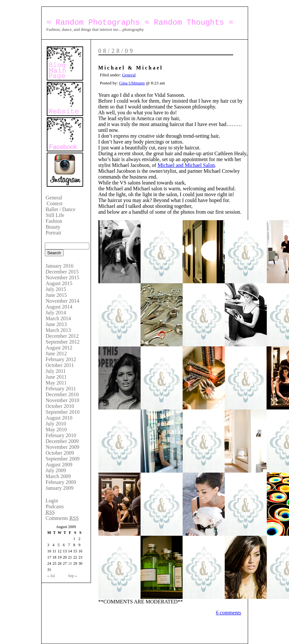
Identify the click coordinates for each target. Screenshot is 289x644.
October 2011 (60, 365)
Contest (55, 203)
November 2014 (63, 301)
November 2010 (63, 400)
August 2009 (59, 465)
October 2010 (60, 406)
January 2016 (60, 266)
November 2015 (63, 278)
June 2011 (56, 377)
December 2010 (62, 394)
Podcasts (55, 506)
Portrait (54, 233)
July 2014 (56, 313)
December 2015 (62, 272)
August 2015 (59, 283)
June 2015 (56, 295)
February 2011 (61, 389)
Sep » (73, 576)
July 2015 (56, 289)
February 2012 (61, 359)
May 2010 (56, 429)
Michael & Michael (131, 68)
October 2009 (60, 453)
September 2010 (63, 412)
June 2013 (56, 324)
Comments (62, 518)
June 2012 (56, 354)
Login (52, 501)
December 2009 (62, 441)
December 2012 (62, 336)
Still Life (55, 215)
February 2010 (61, 435)
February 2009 (61, 482)
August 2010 (59, 418)
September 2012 (63, 342)
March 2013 (58, 330)
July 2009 (56, 470)
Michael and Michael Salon (186, 165)
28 (70, 563)
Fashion (54, 221)
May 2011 (56, 383)
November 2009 (63, 447)
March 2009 (58, 476)
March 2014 (58, 318)
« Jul (51, 576)
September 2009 (63, 459)
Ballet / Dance (61, 209)
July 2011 (56, 371)
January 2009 (60, 488)
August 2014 (59, 307)
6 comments (229, 613)
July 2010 (56, 424)
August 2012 (59, 348)
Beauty (53, 227)
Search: (50, 241)
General (54, 198)
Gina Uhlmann (132, 83)
